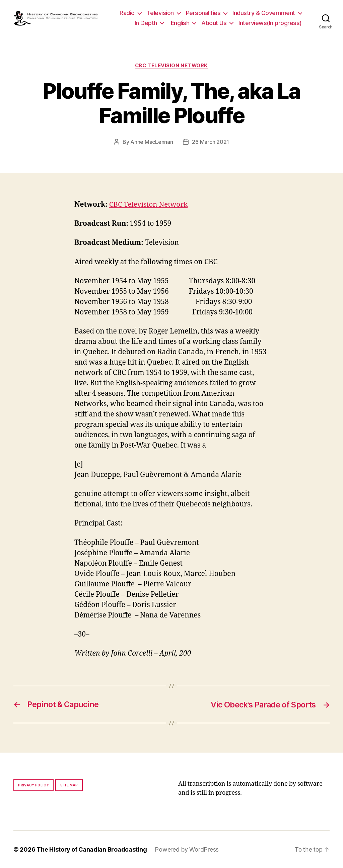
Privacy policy (33, 785)
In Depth (146, 23)
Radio (127, 13)
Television (160, 13)
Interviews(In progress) (270, 23)
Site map (69, 785)
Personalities (203, 13)
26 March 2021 (211, 142)
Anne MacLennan (152, 142)
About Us (214, 23)
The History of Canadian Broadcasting (92, 849)
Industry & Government (264, 13)
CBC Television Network (171, 66)
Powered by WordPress (187, 849)
